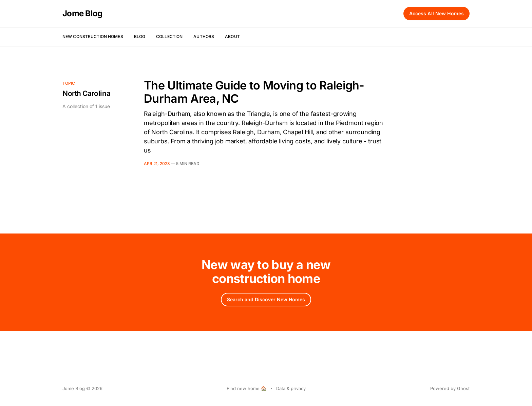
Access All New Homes (436, 13)
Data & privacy (291, 388)
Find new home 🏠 (246, 388)
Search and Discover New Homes (266, 299)
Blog (140, 36)
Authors (204, 36)
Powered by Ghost (450, 388)
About (232, 36)
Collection (169, 36)
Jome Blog (82, 14)
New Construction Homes (93, 36)
